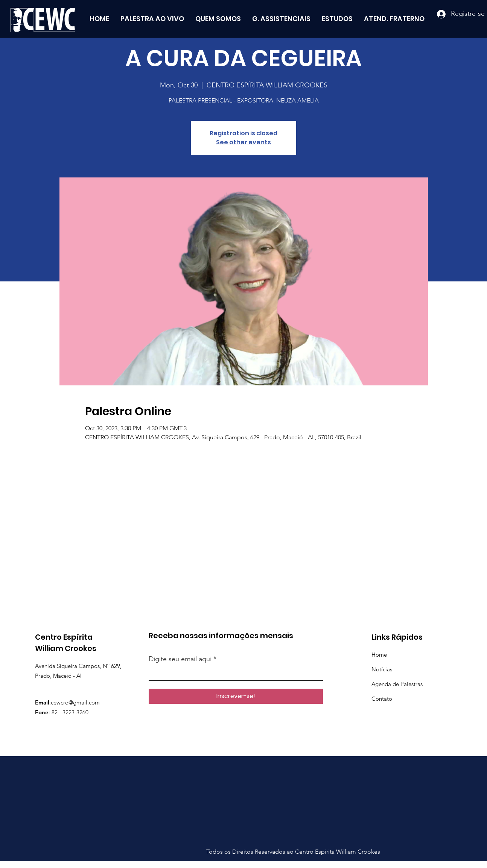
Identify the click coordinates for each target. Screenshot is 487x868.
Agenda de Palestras (397, 684)
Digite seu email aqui (180, 659)
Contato (382, 699)
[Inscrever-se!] (236, 696)
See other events (243, 142)
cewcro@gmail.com (75, 702)
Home (379, 655)
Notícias (382, 669)
